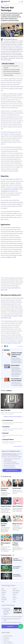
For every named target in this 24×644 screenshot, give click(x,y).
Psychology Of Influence (8, 439)
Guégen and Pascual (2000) (11, 189)
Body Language (16, 591)
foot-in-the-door (9, 132)
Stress (14, 601)
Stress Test (6, 640)
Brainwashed (5, 433)
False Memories (6, 427)
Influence (7, 5)
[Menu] (22, 2)
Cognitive (4, 592)
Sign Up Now (15, 626)
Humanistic (4, 598)
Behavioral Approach (8, 636)
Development (16, 592)
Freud (14, 596)
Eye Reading (6, 638)
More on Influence (18, 446)
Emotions (15, 594)
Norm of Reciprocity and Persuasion (11, 71)
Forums (3, 596)
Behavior (15, 589)
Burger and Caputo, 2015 (14, 343)
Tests (14, 600)
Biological (4, 591)
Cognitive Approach (8, 642)
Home (3, 589)
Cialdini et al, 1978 (11, 257)
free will (12, 191)
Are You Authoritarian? (8, 420)
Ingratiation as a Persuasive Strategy (12, 70)
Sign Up (11, 470)
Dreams (3, 594)
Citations (20, 346)
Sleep (3, 601)
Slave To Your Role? (6, 410)
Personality (4, 600)
